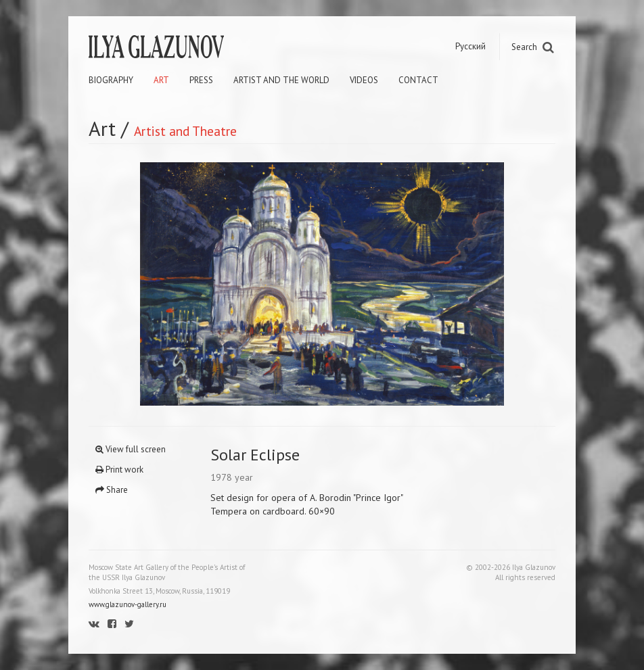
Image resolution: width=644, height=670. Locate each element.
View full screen (131, 449)
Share (112, 490)
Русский (470, 46)
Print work (119, 470)
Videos (364, 80)
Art (161, 80)
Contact (418, 80)
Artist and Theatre (185, 131)
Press (201, 80)
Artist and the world (281, 80)
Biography (111, 80)
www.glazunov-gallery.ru (128, 604)
